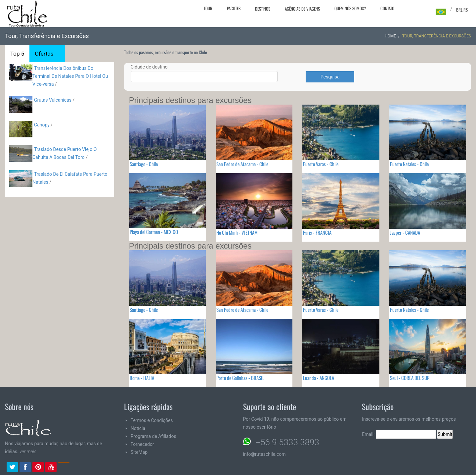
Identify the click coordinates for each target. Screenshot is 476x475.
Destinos (263, 9)
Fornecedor (142, 444)
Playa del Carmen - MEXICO (154, 232)
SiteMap (139, 452)
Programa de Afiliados (153, 436)
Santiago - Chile (144, 164)
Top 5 (17, 54)
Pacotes (234, 8)
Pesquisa (330, 77)
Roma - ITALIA (142, 378)
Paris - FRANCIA (317, 232)
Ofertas (44, 54)
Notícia (138, 428)
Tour (208, 8)
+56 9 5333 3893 (287, 442)
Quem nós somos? (350, 8)
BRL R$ (462, 10)
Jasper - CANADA (405, 232)
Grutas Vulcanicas (53, 100)
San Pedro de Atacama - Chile (242, 164)
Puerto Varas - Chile (321, 164)
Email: (399, 434)
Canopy (42, 125)
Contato (387, 8)
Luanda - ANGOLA (319, 378)
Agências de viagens (302, 9)
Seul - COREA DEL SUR (410, 378)
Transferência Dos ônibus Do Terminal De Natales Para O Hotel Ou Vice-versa (70, 76)
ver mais (28, 451)
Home (390, 36)
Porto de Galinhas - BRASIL (240, 378)
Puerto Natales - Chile (409, 164)
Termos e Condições (152, 420)
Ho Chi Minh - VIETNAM (237, 232)
